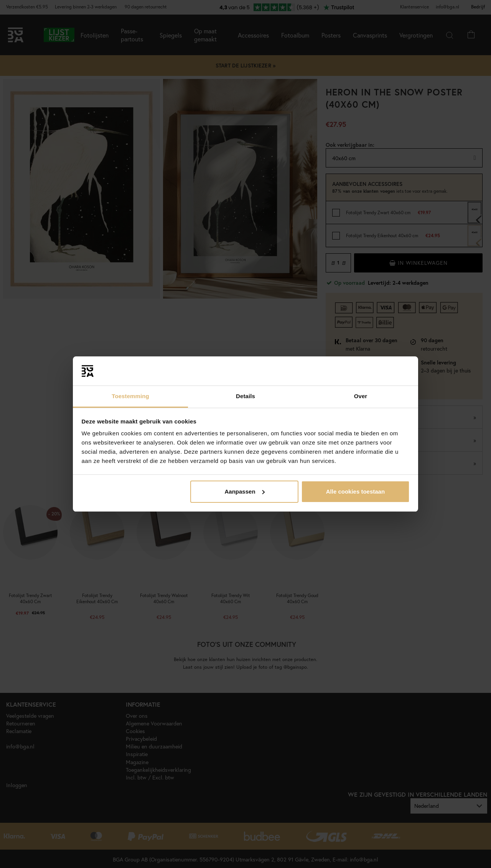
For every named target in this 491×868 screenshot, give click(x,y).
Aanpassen (245, 491)
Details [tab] (245, 396)
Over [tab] (361, 396)
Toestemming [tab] (130, 396)
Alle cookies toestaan (355, 491)
